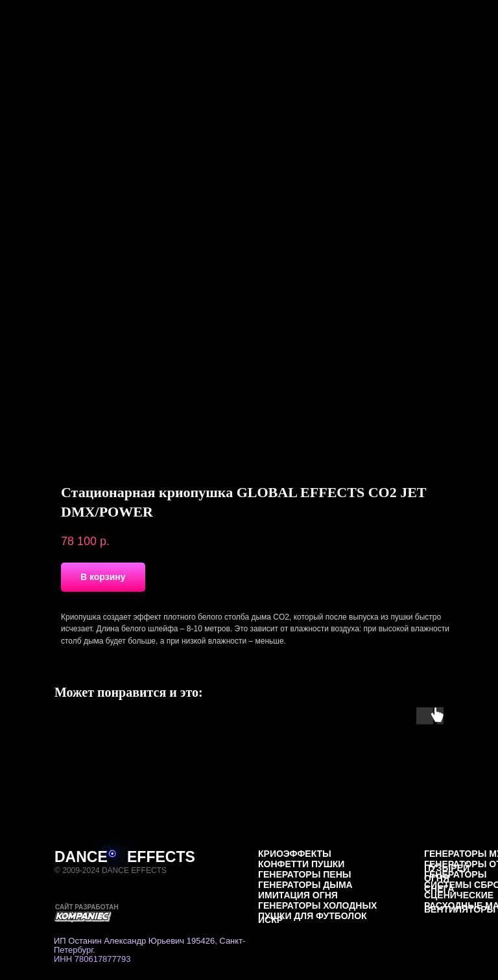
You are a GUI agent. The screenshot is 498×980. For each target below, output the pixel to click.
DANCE (81, 857)
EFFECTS (161, 857)
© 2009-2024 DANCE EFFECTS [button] (111, 870)
